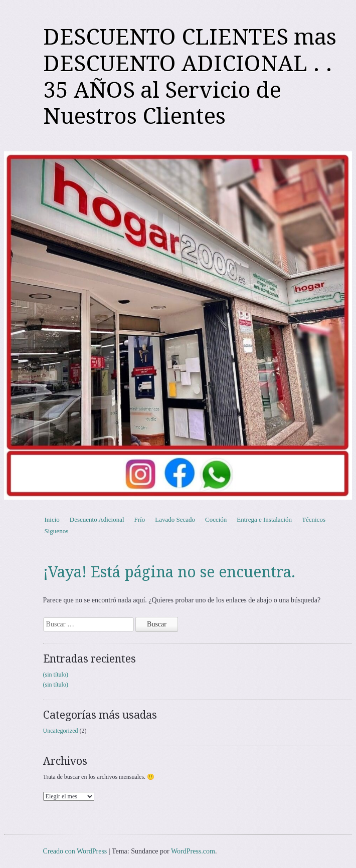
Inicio (52, 519)
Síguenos (57, 531)
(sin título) (56, 675)
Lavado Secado (175, 519)
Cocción (216, 519)
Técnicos (314, 519)
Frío (140, 519)
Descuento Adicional (97, 519)
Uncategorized (61, 731)
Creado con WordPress (75, 851)
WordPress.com (193, 851)
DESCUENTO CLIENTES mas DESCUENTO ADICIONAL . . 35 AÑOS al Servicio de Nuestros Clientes (190, 77)
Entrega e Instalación (264, 519)
